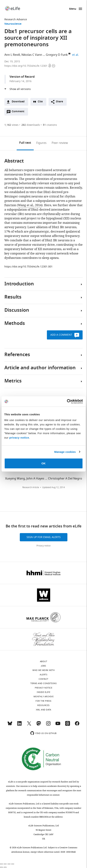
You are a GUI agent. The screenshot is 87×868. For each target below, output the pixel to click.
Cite (40, 102)
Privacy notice (43, 546)
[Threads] (68, 725)
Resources (43, 705)
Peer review (60, 143)
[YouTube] (58, 725)
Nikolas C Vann (32, 55)
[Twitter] (29, 725)
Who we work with (43, 670)
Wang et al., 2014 (30, 205)
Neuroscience (13, 24)
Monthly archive (44, 697)
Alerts (43, 675)
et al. (76, 55)
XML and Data (43, 710)
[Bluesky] (10, 725)
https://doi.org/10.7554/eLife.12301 (26, 66)
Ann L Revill (12, 55)
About (44, 661)
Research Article (31, 487)
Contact (43, 679)
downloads (31, 125)
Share (59, 102)
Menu (73, 9)
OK (43, 463)
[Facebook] (77, 725)
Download (18, 102)
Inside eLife (43, 692)
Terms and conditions (43, 683)
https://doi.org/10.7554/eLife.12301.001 (28, 267)
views (11, 125)
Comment (19, 112)
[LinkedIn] (19, 725)
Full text (25, 143)
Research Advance (16, 19)
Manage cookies (65, 452)
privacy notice (19, 438)
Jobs (43, 666)
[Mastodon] (39, 725)
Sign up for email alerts (44, 537)
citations (50, 125)
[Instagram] (48, 725)
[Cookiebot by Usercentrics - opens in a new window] (67, 401)
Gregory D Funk (57, 55)
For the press (43, 701)
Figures (41, 143)
